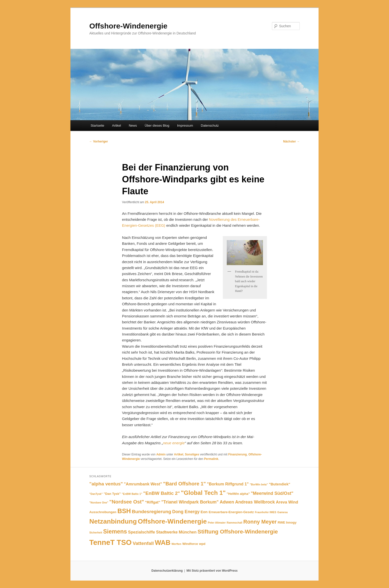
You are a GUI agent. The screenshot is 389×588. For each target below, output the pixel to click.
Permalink (211, 459)
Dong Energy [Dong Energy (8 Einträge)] (186, 512)
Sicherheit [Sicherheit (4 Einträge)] (96, 532)
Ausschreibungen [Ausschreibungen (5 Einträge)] (103, 512)
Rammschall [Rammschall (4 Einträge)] (235, 523)
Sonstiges (192, 454)
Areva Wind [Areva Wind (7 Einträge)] (287, 502)
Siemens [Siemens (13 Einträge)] (115, 532)
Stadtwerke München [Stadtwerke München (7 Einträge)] (176, 532)
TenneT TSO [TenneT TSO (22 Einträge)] (111, 542)
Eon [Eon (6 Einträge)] (204, 512)
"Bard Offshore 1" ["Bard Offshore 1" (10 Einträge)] (184, 484)
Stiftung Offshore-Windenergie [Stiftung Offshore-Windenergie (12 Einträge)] (238, 532)
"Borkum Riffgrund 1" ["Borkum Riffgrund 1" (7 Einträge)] (228, 484)
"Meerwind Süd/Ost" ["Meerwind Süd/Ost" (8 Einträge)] (272, 493)
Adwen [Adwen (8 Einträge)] (227, 502)
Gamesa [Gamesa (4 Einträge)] (282, 512)
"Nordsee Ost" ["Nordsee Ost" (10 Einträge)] (127, 502)
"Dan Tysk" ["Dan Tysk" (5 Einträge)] (112, 494)
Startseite (97, 126)
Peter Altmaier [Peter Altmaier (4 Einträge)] (217, 523)
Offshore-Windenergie (128, 26)
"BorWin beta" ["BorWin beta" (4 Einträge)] (259, 484)
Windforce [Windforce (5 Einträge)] (190, 544)
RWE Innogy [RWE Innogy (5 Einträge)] (287, 522)
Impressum (185, 126)
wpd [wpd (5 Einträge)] (202, 544)
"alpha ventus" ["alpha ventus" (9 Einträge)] (106, 484)
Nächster (291, 141)
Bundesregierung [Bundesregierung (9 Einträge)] (152, 512)
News (133, 126)
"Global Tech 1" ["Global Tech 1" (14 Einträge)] (203, 493)
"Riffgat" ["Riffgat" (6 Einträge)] (153, 502)
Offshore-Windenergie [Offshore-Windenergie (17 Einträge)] (172, 521)
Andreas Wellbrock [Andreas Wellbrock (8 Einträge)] (255, 502)
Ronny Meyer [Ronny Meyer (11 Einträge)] (260, 522)
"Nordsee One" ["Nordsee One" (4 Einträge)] (99, 503)
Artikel (117, 126)
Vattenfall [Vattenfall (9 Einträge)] (143, 543)
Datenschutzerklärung (167, 571)
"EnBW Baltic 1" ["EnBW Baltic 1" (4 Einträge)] (132, 494)
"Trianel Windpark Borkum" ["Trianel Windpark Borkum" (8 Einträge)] (190, 502)
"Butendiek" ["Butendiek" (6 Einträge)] (280, 484)
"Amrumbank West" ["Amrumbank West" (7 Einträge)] (143, 484)
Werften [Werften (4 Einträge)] (176, 544)
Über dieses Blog (157, 126)
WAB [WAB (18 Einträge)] (163, 543)
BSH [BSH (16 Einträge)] (124, 511)
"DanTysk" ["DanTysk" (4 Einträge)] (96, 494)
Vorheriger (99, 141)
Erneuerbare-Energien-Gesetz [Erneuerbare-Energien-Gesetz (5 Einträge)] (231, 512)
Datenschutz (210, 126)
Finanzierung (238, 454)
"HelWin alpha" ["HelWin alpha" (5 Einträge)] (238, 494)
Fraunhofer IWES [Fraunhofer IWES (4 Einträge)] (265, 512)
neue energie (174, 443)
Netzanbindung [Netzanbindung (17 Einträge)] (113, 521)
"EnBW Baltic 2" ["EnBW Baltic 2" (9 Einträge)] (162, 493)
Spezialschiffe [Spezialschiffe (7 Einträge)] (142, 532)
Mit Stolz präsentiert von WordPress (212, 571)
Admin (161, 454)
